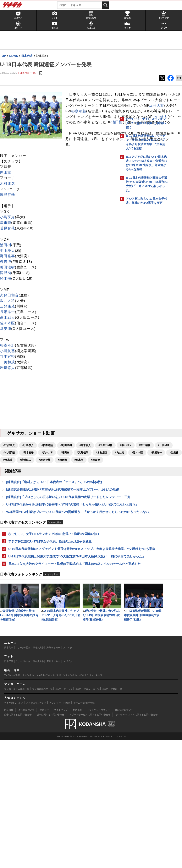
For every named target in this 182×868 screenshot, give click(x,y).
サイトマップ (61, 837)
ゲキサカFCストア (14, 830)
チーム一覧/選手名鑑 (84, 830)
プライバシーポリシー (98, 837)
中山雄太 (48, 156)
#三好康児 (11, 485)
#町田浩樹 (68, 485)
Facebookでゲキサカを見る (143, 280)
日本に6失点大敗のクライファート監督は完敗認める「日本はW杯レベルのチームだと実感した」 (59, 649)
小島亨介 (10, 256)
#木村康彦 (85, 499)
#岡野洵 (29, 514)
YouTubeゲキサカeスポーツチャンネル (57, 803)
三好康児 (10, 346)
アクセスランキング (36, 830)
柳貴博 (8, 301)
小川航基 (10, 390)
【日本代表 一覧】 (29, 73)
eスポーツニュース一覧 (88, 817)
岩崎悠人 (10, 407)
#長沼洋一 (47, 507)
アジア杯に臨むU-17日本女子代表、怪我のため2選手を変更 (52, 615)
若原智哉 (10, 268)
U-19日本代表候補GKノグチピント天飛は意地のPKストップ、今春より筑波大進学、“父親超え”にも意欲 (59, 625)
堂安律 (8, 368)
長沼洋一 (10, 351)
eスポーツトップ (64, 817)
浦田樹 (16, 162)
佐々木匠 (10, 363)
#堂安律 (64, 507)
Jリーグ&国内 (23, 775)
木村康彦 (10, 223)
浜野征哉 (10, 234)
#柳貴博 (62, 514)
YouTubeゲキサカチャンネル (19, 803)
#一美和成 (71, 492)
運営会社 (44, 837)
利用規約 (77, 837)
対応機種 (9, 837)
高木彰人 (10, 357)
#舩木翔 (45, 514)
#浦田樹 (48, 499)
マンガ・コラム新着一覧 (17, 817)
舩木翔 (8, 318)
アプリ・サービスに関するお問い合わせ (90, 842)
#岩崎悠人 (99, 507)
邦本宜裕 (10, 396)
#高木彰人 (87, 485)
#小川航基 (90, 492)
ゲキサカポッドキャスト (92, 803)
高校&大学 (38, 775)
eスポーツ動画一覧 (112, 817)
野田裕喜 (10, 296)
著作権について (26, 837)
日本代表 (9, 775)
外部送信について (124, 837)
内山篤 (8, 212)
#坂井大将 (30, 499)
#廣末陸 (81, 507)
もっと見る (58, 596)
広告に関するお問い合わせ (18, 842)
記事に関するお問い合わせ (50, 842)
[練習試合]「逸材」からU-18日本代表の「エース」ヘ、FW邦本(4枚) (56, 536)
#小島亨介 (30, 485)
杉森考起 (10, 385)
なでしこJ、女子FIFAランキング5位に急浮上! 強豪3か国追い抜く (56, 607)
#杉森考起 (49, 485)
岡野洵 (8, 312)
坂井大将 (10, 340)
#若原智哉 (11, 514)
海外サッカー (53, 775)
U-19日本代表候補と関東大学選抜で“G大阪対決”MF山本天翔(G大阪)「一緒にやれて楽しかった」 (59, 637)
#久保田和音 (12, 492)
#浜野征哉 (66, 499)
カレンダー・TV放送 (60, 830)
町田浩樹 (10, 307)
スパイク (68, 775)
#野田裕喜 (52, 492)
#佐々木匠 (28, 507)
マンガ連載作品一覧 (42, 817)
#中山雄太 (33, 492)
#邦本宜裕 (11, 499)
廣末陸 (8, 262)
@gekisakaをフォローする (143, 272)
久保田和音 (11, 335)
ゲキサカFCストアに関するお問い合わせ (137, 842)
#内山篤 (10, 507)
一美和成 (10, 402)
